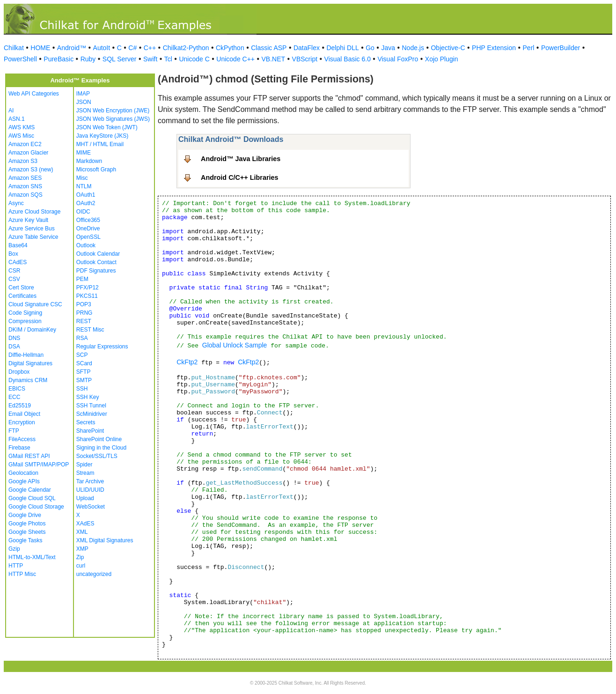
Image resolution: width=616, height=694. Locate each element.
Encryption (22, 422)
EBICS (17, 389)
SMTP (84, 380)
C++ (150, 48)
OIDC (83, 212)
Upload (85, 498)
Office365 (88, 220)
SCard (84, 363)
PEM (82, 279)
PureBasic (59, 59)
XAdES (85, 524)
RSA (82, 338)
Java (388, 48)
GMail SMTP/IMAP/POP (39, 465)
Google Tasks (26, 540)
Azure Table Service (33, 237)
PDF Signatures (96, 271)
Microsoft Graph (96, 170)
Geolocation (23, 473)
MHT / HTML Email (100, 144)
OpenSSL (88, 237)
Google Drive (25, 515)
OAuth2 (86, 203)
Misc (82, 178)
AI (11, 111)
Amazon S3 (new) (31, 170)
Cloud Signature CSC (35, 304)
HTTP (16, 566)
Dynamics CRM (28, 380)
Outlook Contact (96, 262)
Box (13, 254)
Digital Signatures (30, 363)
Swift (150, 59)
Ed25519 (20, 406)
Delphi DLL (342, 48)
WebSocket (91, 507)
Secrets (86, 422)
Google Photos (27, 524)
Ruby (88, 59)
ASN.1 (17, 119)
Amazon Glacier (28, 153)
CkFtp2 (187, 362)
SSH (82, 389)
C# (132, 48)
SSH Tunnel (91, 406)
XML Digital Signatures (105, 540)
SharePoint (90, 431)
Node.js (413, 48)
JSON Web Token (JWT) (107, 127)
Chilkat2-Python (186, 48)
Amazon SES (25, 178)
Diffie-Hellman (26, 355)
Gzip (14, 549)
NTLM (84, 186)
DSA (14, 347)
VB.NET (274, 59)
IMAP (83, 94)
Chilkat (14, 48)
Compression (25, 321)
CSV (14, 279)
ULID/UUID (90, 490)
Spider (84, 465)
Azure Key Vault (28, 220)
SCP (82, 355)
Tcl (168, 59)
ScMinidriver (92, 414)
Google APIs (24, 481)
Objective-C (448, 48)
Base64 (18, 245)
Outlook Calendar (98, 254)
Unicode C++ (235, 59)
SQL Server (120, 59)
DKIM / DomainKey (32, 330)
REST (84, 321)
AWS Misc (21, 136)
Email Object (24, 414)
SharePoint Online (99, 439)
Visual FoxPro (398, 59)
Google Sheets (27, 532)
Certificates (22, 296)
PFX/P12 (88, 288)
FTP (14, 431)
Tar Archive (90, 481)
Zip (80, 557)
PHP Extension (494, 48)
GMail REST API (29, 456)
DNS (14, 338)
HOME (40, 48)
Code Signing (25, 313)
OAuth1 (86, 195)
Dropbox (19, 372)
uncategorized (94, 574)
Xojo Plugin (442, 59)
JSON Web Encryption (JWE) (113, 111)
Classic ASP (269, 48)
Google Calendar (30, 490)
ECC (14, 397)
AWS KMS (22, 127)
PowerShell (20, 59)
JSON (84, 102)
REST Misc (90, 330)
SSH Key (88, 397)
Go (370, 48)
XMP (82, 549)
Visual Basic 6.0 (348, 59)
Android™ (72, 48)
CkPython (230, 48)
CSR (14, 271)
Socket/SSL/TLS (97, 456)
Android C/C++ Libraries (240, 177)
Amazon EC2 (25, 144)
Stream (85, 473)
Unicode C (194, 59)
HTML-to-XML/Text (32, 557)
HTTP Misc (22, 574)
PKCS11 (87, 296)
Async (16, 203)
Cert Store (21, 288)
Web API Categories (34, 94)
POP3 (84, 304)
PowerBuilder (561, 48)
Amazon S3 (23, 161)
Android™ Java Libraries (241, 159)
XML (82, 532)
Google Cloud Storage (36, 507)
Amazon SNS (25, 186)
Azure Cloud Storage (34, 212)
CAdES (18, 262)
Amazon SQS (26, 195)
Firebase (19, 448)
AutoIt (102, 48)
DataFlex (307, 48)
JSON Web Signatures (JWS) (113, 119)
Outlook (86, 245)
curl (81, 566)
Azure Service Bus (32, 229)
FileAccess (22, 439)
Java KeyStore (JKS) (102, 136)
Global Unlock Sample (235, 345)
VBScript (305, 59)
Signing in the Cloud (101, 448)
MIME (84, 153)
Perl (529, 48)
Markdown (89, 161)
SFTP (84, 372)
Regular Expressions (102, 347)
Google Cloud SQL (32, 498)
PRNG (84, 313)
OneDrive (88, 229)
